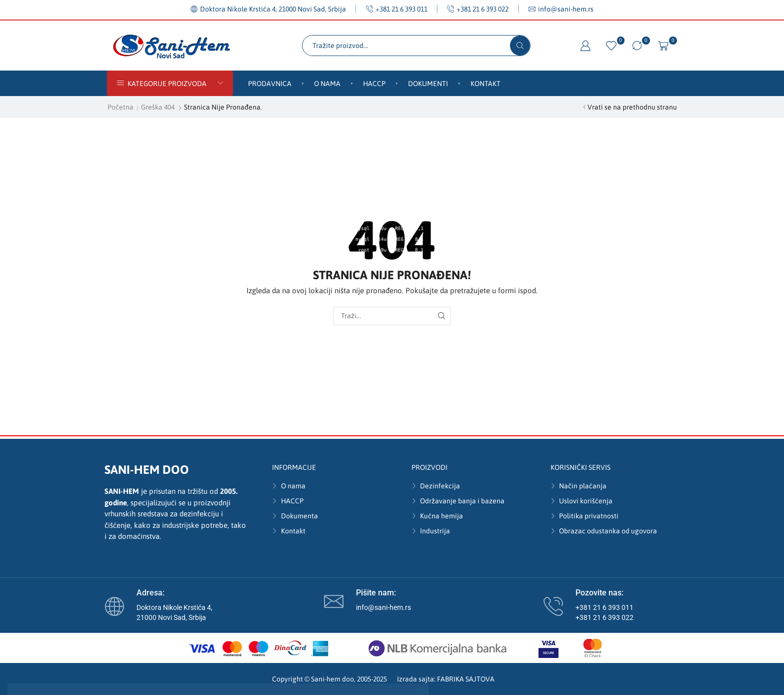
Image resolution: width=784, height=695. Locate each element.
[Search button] (520, 46)
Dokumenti (428, 84)
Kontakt (485, 84)
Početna (120, 107)
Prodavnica (270, 84)
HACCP (374, 84)
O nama (327, 84)
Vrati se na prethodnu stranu (632, 107)
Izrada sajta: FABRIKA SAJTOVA (446, 679)
